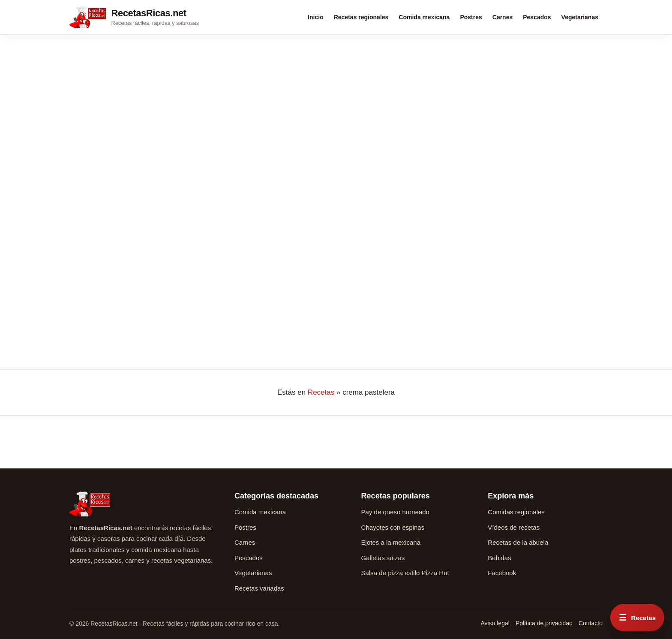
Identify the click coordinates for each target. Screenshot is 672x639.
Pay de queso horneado (395, 512)
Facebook (502, 573)
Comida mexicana (424, 17)
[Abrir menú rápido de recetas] (637, 618)
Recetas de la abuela (518, 542)
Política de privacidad (544, 623)
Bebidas (499, 558)
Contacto (591, 623)
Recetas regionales (361, 17)
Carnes (502, 17)
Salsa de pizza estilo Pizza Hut (405, 573)
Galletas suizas (383, 558)
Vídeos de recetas (514, 527)
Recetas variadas (259, 588)
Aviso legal (495, 623)
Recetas (321, 392)
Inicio (316, 17)
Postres (471, 17)
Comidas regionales (516, 512)
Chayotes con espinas (393, 527)
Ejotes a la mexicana (391, 542)
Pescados (537, 17)
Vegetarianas (580, 17)
